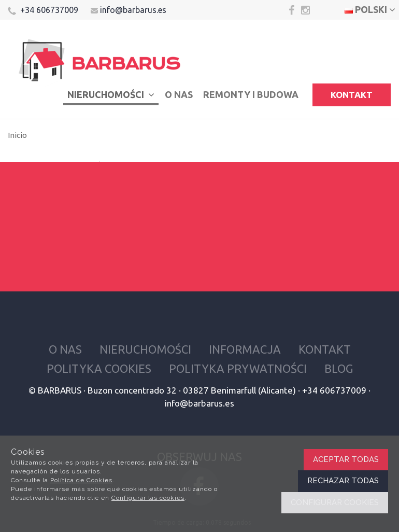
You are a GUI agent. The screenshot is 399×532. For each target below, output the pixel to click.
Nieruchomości (111, 94)
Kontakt (352, 95)
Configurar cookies (335, 502)
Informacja (245, 349)
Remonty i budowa (251, 94)
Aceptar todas (346, 459)
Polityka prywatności (238, 368)
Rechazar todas (343, 481)
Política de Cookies (81, 480)
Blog (339, 368)
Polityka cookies (99, 368)
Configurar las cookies (148, 498)
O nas (179, 94)
